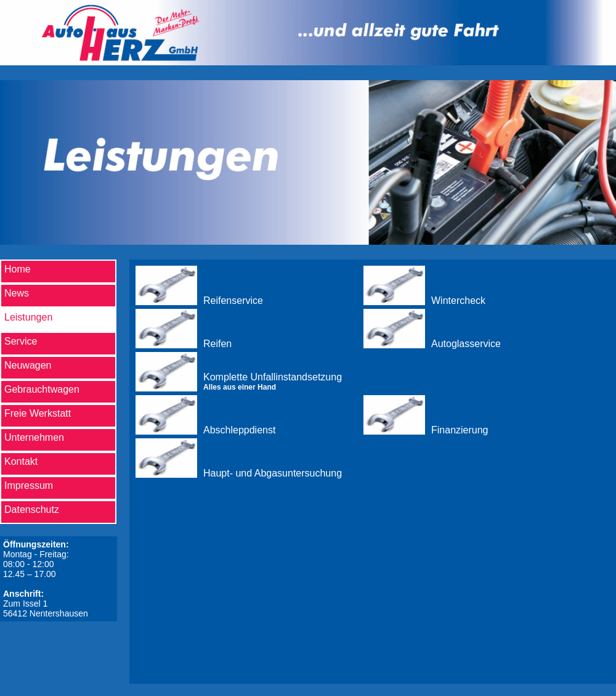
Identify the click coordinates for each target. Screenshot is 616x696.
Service (21, 341)
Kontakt (21, 461)
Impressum (29, 485)
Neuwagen (28, 365)
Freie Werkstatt (38, 413)
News (17, 293)
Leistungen (28, 317)
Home (18, 269)
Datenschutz (32, 510)
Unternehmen (34, 437)
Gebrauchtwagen (42, 389)
